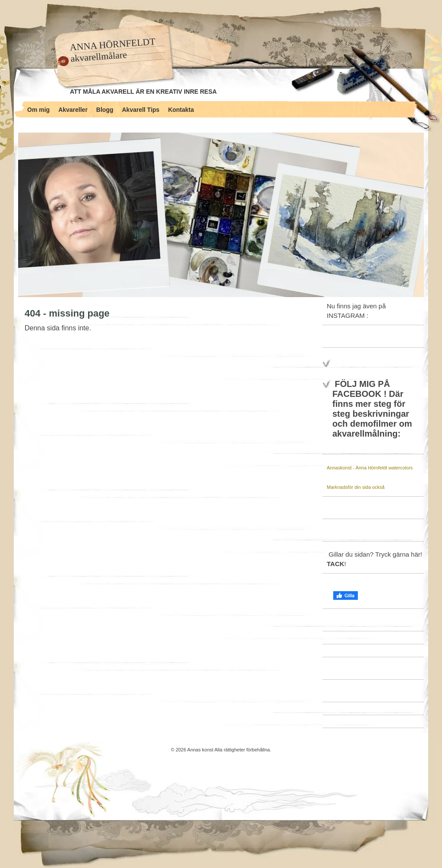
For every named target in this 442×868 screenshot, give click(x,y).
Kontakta (181, 110)
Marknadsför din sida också (356, 487)
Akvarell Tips (141, 110)
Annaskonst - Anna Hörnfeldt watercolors (370, 468)
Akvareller (73, 110)
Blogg (105, 110)
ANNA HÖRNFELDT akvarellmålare (112, 50)
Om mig (38, 110)
